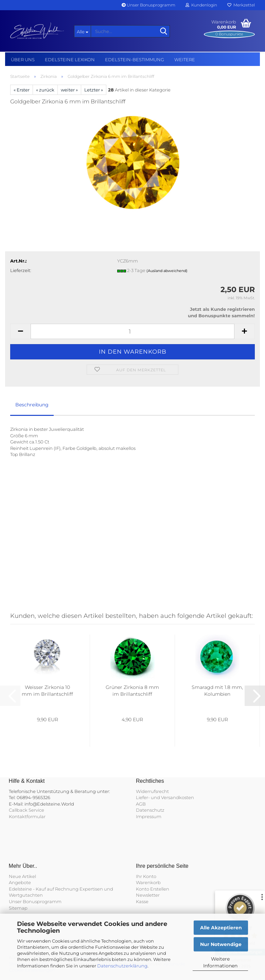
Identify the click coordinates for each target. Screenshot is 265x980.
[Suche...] (83, 31)
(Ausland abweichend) (167, 271)
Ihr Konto (146, 876)
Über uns (23, 60)
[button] (20, 331)
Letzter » (94, 90)
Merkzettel (241, 5)
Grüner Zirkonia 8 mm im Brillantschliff (132, 691)
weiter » (69, 90)
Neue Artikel (22, 876)
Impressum (149, 816)
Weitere (185, 60)
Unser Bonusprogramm (148, 5)
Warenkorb (148, 882)
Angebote (20, 882)
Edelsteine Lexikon (70, 60)
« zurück (45, 90)
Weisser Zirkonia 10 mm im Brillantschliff (47, 691)
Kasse (142, 901)
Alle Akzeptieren (221, 928)
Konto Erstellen (153, 889)
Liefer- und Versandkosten (165, 797)
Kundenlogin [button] (201, 5)
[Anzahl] (132, 331)
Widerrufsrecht (152, 791)
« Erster (22, 90)
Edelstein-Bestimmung (135, 60)
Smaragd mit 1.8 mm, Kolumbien (217, 691)
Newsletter (148, 895)
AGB (141, 804)
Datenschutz (150, 810)
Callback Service (26, 810)
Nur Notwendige (221, 944)
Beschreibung (32, 405)
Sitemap (18, 908)
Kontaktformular (27, 816)
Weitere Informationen (220, 962)
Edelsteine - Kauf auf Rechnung (44, 889)
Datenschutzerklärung (122, 966)
